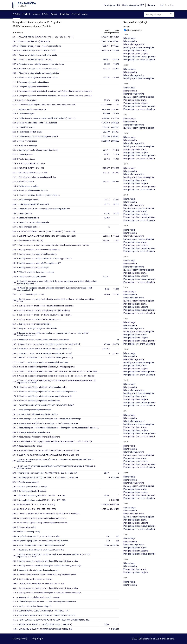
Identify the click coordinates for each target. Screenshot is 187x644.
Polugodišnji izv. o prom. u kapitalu (139, 60)
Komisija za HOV (111, 5)
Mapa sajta (38, 639)
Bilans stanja (129, 38)
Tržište (45, 14)
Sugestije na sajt (20, 639)
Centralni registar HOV (133, 5)
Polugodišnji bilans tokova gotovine (140, 57)
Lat (162, 5)
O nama (151, 5)
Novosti (36, 14)
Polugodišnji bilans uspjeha (136, 54)
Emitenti (27, 14)
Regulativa (65, 14)
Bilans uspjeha (130, 41)
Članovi (54, 14)
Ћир (167, 5)
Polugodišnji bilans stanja (135, 50)
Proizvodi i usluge (80, 14)
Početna (16, 14)
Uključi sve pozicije (134, 30)
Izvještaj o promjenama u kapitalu (139, 47)
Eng (172, 5)
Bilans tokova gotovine (134, 44)
